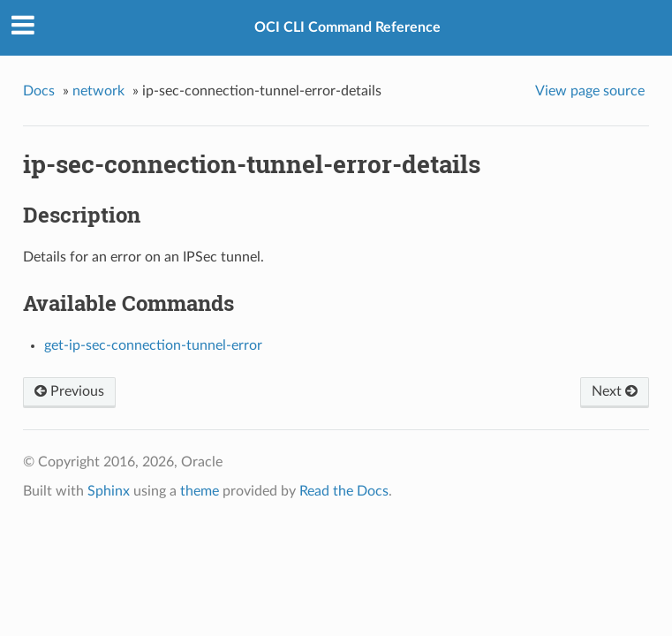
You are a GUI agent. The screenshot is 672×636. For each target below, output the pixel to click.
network (98, 91)
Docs (39, 91)
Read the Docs (344, 491)
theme (200, 491)
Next (615, 391)
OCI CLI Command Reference (347, 27)
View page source (590, 91)
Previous (69, 391)
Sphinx (109, 491)
